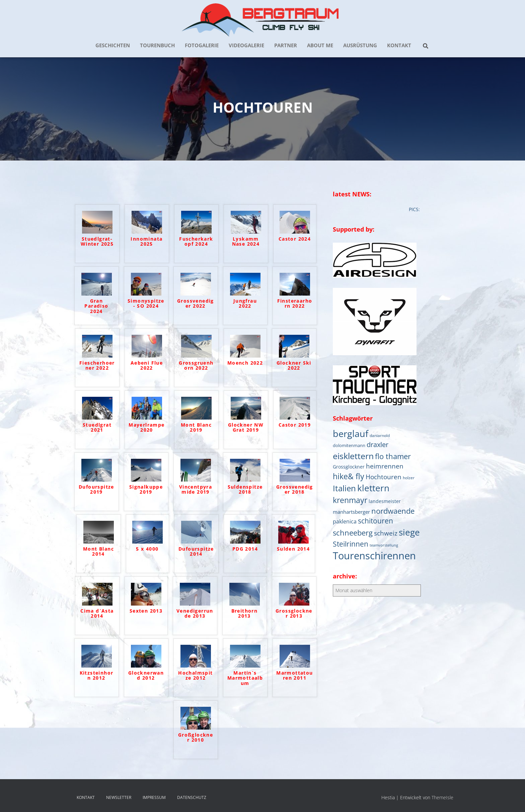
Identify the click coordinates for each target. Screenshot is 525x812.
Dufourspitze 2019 (96, 490)
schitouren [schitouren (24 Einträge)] (376, 521)
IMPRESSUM (154, 797)
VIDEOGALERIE (246, 45)
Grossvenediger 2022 (196, 304)
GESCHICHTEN (113, 45)
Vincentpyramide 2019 (196, 490)
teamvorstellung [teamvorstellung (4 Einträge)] (384, 545)
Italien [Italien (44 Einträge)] (344, 488)
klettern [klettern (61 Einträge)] (373, 488)
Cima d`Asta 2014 (97, 614)
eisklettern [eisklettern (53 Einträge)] (353, 456)
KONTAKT (399, 45)
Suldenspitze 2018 (245, 490)
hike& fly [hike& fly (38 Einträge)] (349, 476)
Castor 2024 (295, 239)
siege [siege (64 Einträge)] (409, 532)
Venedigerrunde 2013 (195, 614)
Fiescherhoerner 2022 (97, 366)
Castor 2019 (295, 425)
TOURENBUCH (157, 45)
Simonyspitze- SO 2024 (146, 304)
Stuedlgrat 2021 (97, 428)
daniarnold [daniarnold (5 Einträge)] (380, 435)
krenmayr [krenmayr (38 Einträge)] (350, 500)
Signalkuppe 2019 (146, 490)
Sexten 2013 (146, 611)
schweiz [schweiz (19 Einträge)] (386, 533)
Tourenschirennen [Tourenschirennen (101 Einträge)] (374, 556)
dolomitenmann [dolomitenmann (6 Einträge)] (349, 445)
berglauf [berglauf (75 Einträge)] (351, 433)
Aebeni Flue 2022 (147, 366)
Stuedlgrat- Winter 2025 (97, 242)
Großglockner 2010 (196, 738)
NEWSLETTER (119, 797)
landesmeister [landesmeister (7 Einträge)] (385, 501)
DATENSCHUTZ (192, 797)
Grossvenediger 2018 (295, 490)
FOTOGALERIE (202, 45)
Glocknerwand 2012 (146, 676)
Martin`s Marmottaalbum (245, 678)
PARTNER (286, 45)
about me (320, 45)
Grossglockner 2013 (294, 614)
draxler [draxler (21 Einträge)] (378, 445)
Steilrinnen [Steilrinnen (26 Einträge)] (351, 544)
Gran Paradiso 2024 (96, 306)
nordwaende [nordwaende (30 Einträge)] (393, 511)
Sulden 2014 (293, 549)
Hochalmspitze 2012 (195, 676)
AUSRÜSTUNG (360, 45)
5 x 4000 (147, 549)
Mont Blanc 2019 (196, 428)
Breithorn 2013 (245, 614)
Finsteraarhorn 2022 (295, 304)
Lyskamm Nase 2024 (246, 242)
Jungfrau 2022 (245, 304)
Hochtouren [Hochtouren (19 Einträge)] (384, 477)
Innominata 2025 (146, 242)
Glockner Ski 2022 (294, 366)
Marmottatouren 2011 (294, 676)
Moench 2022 (245, 363)
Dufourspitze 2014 (196, 552)
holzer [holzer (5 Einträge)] (409, 478)
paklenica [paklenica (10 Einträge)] (345, 521)
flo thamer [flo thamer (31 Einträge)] (393, 456)
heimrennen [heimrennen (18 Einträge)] (385, 466)
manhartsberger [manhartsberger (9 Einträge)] (351, 512)
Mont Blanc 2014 (98, 552)
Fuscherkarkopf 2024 (196, 242)
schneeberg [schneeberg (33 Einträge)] (353, 533)
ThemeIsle (442, 797)
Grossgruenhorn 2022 (196, 366)
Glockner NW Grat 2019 (246, 428)
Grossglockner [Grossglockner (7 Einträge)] (349, 467)
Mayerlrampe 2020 (146, 428)
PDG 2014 (245, 549)
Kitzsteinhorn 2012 (97, 676)
